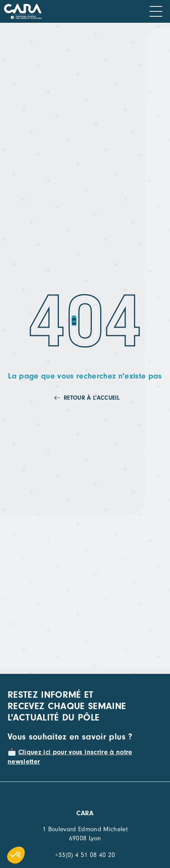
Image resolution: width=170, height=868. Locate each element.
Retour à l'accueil (92, 398)
